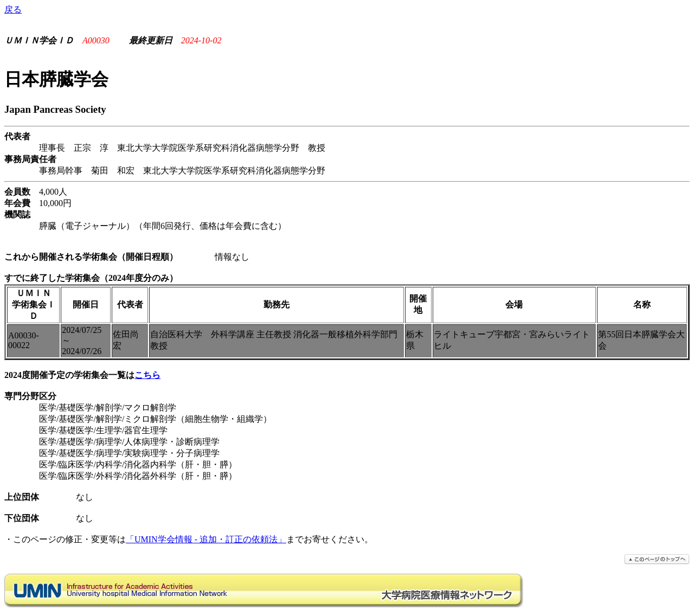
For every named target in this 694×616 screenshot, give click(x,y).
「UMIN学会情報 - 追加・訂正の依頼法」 (206, 539)
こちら (147, 375)
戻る (13, 9)
